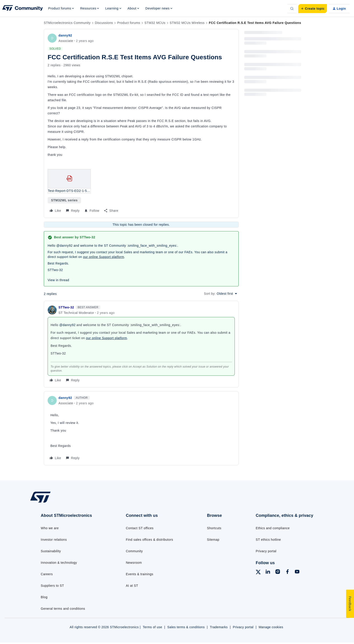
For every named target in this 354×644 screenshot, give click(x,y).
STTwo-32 (66, 307)
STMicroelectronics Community (67, 23)
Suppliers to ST (52, 586)
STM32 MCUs (155, 23)
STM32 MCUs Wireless (187, 23)
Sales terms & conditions (186, 627)
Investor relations (54, 540)
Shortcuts (214, 528)
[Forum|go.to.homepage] (23, 9)
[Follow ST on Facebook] (287, 572)
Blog (44, 597)
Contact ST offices (140, 528)
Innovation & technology (59, 563)
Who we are (50, 528)
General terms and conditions (63, 609)
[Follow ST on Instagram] (278, 572)
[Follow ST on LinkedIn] (268, 572)
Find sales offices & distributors (149, 540)
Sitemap (213, 540)
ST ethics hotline (268, 540)
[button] (313, 9)
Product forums (129, 23)
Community (134, 551)
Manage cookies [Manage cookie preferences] (271, 627)
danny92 (65, 35)
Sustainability (51, 551)
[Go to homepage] (64, 502)
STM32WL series (64, 200)
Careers (47, 574)
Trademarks (219, 627)
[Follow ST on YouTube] (297, 572)
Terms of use (152, 627)
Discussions (104, 23)
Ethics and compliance (273, 528)
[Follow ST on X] (258, 573)
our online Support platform (104, 257)
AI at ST (132, 586)
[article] (141, 344)
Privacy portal (266, 551)
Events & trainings (139, 574)
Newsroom (134, 563)
